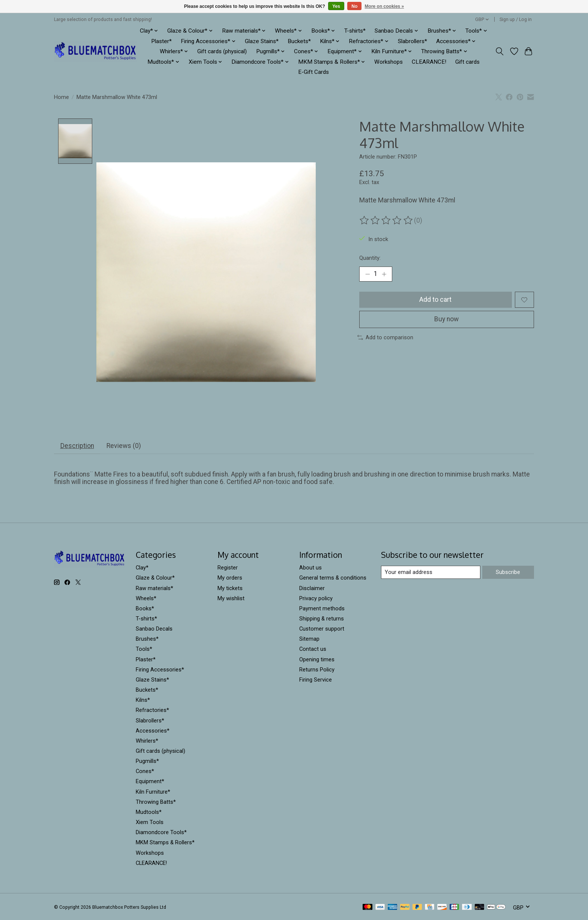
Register (228, 568)
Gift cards (467, 62)
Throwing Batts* (156, 802)
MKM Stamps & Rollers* (165, 843)
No (354, 6)
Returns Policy (317, 670)
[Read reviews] (387, 220)
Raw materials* (154, 588)
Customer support (322, 629)
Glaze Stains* (262, 41)
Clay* (142, 568)
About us (310, 568)
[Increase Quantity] (384, 274)
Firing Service (316, 680)
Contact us (313, 649)
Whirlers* (147, 741)
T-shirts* (355, 31)
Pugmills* (147, 761)
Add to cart (435, 300)
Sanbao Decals (154, 629)
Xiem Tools (150, 823)
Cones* (145, 772)
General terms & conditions (333, 578)
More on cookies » (385, 6)
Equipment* (150, 782)
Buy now (446, 319)
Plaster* (161, 41)
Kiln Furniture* (153, 792)
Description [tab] (77, 446)
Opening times (317, 659)
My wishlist (231, 598)
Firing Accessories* (160, 670)
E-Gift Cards (313, 72)
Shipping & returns (322, 619)
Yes (336, 6)
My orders (230, 578)
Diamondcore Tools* (161, 833)
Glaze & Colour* (155, 578)
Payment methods (322, 608)
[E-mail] (431, 572)
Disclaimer (312, 588)
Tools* (144, 649)
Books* (145, 608)
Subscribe (508, 572)
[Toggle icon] (500, 51)
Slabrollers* (412, 41)
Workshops (388, 62)
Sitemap (309, 639)
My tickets (230, 588)
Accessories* (153, 731)
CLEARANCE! (429, 62)
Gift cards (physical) (222, 51)
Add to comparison (385, 337)
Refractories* (152, 710)
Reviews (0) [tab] (124, 446)
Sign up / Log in (516, 19)
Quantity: (370, 258)
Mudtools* (149, 812)
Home (61, 97)
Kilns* (143, 700)
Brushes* (147, 639)
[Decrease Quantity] (367, 274)
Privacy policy (316, 598)
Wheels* (146, 598)
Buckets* (299, 41)
